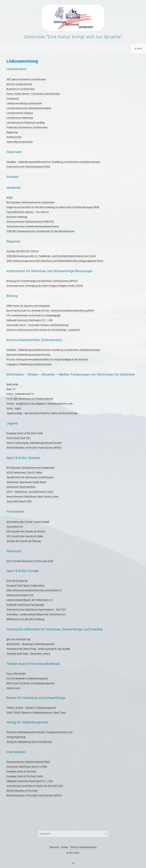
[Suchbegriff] (73, 834)
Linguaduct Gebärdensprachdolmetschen (29, 364)
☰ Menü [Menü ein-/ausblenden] (139, 49)
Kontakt (64, 847)
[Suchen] (106, 834)
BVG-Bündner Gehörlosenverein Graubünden (31, 202)
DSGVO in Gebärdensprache (83, 847)
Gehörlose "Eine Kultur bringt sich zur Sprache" (73, 37)
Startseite (54, 847)
